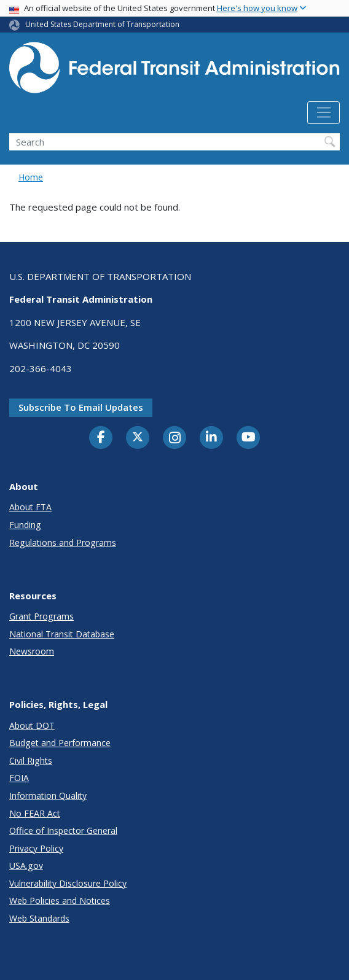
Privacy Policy (36, 848)
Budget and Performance (60, 743)
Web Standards (39, 918)
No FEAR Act (35, 813)
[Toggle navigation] (324, 113)
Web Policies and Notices (60, 900)
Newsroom (32, 651)
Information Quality (48, 795)
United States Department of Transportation (102, 24)
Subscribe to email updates (81, 407)
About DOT (32, 725)
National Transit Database (62, 634)
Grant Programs (41, 616)
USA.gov (26, 865)
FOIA (19, 778)
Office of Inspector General (63, 830)
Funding (25, 525)
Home (31, 177)
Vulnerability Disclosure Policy (68, 883)
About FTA (30, 507)
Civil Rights (31, 760)
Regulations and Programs (63, 542)
